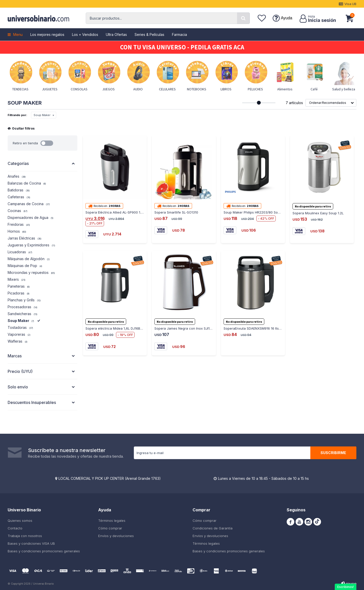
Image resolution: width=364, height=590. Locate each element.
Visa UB (350, 4)
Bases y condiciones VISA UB (31, 543)
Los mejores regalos (47, 34)
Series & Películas (149, 34)
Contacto (15, 528)
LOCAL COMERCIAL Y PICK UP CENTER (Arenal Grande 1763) (110, 478)
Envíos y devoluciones (116, 536)
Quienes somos (20, 521)
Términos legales (112, 521)
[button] (243, 18)
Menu (18, 34)
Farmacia (179, 34)
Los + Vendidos (85, 34)
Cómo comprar (110, 528)
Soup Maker (42, 115)
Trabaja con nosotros (25, 536)
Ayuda (287, 18)
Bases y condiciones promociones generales (44, 551)
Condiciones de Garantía (213, 528)
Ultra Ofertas (116, 34)
